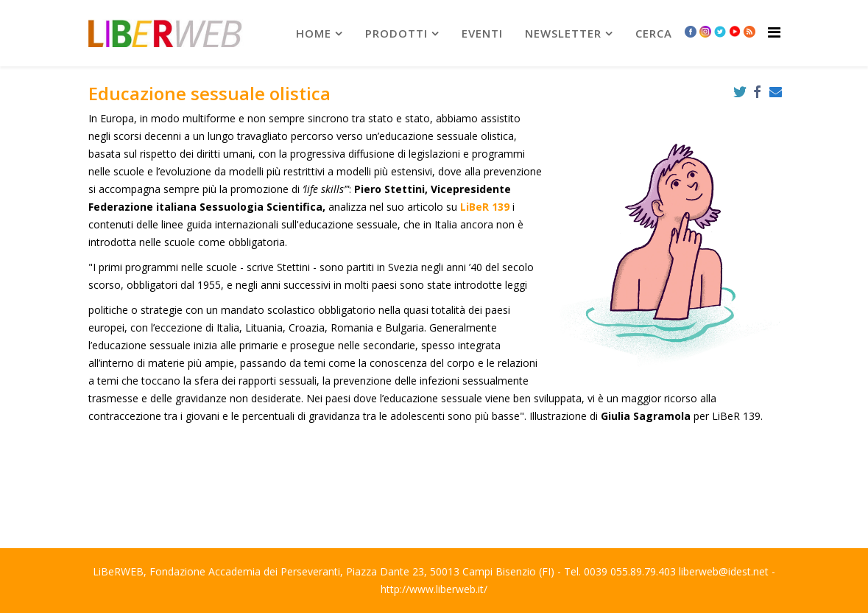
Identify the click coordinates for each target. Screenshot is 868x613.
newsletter (563, 33)
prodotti (396, 33)
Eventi (482, 33)
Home (314, 33)
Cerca (654, 33)
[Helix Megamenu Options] (774, 32)
